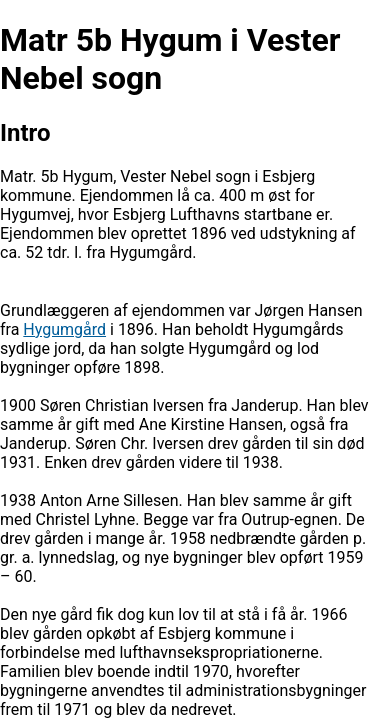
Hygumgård (64, 329)
